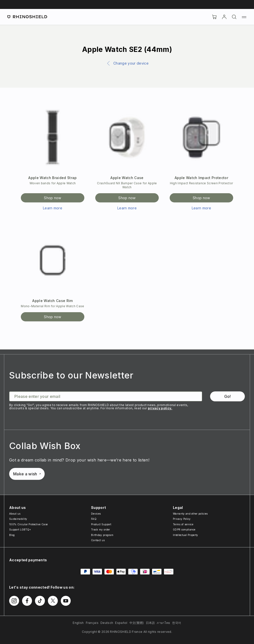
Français (92, 623)
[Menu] (244, 17)
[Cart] (214, 17)
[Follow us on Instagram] (14, 601)
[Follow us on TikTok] (40, 601)
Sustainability (18, 519)
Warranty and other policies (190, 514)
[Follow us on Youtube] (66, 601)
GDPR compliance (184, 530)
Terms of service (183, 524)
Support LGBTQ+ (20, 530)
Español (121, 623)
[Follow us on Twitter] (53, 601)
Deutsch (107, 623)
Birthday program (102, 535)
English (78, 623)
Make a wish (27, 474)
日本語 (150, 623)
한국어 (177, 623)
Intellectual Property (186, 535)
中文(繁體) (137, 623)
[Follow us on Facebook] (27, 601)
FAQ (94, 519)
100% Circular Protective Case (28, 524)
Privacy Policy (182, 519)
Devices (96, 514)
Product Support (101, 524)
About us (15, 514)
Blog (12, 535)
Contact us (98, 540)
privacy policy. (160, 408)
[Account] (224, 17)
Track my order (100, 530)
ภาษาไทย (163, 623)
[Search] (234, 17)
